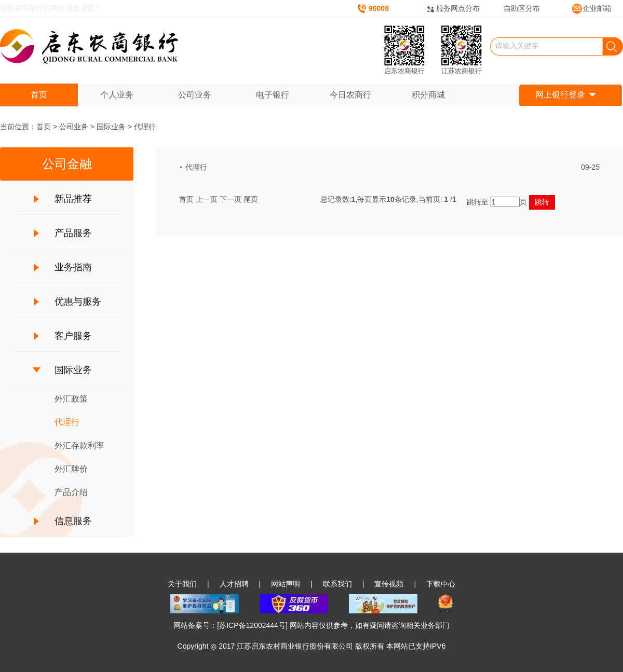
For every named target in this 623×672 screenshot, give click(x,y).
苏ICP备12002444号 (252, 625)
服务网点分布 (458, 8)
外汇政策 (71, 399)
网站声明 (286, 584)
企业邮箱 (591, 8)
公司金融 (67, 164)
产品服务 (73, 233)
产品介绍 (71, 492)
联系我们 (337, 584)
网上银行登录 (566, 95)
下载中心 (441, 584)
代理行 (145, 127)
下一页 (231, 199)
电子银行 (273, 95)
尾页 (251, 199)
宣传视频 (389, 584)
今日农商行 (350, 95)
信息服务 (73, 521)
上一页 (207, 199)
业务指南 (73, 267)
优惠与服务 (78, 301)
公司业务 (195, 95)
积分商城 (428, 95)
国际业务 (111, 127)
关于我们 (182, 584)
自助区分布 (522, 8)
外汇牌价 (71, 469)
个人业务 (117, 95)
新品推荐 (73, 199)
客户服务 (73, 336)
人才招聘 (234, 584)
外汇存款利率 (79, 445)
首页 (39, 95)
